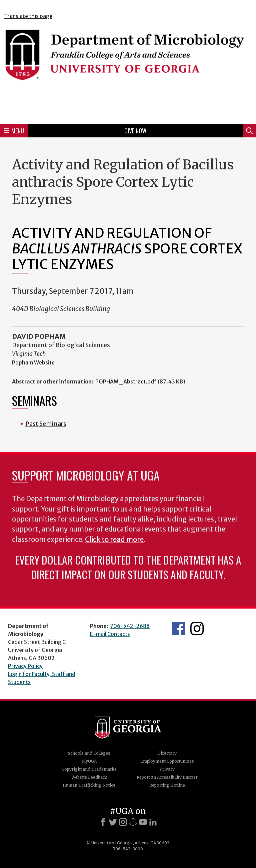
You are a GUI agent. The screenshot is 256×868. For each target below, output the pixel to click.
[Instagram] (123, 822)
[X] (113, 822)
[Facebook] (103, 822)
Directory (167, 753)
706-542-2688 (130, 626)
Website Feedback (89, 777)
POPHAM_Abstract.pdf (126, 381)
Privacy (167, 769)
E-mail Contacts (110, 634)
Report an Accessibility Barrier (167, 777)
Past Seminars (46, 424)
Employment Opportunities (167, 761)
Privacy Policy (25, 666)
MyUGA (89, 761)
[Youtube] (143, 822)
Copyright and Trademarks (89, 769)
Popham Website (33, 362)
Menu (14, 131)
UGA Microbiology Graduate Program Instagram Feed (197, 629)
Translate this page (28, 16)
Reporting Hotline (167, 785)
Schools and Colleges (89, 753)
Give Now (135, 131)
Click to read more (114, 540)
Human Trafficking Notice (89, 785)
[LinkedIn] (153, 822)
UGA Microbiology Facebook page (178, 629)
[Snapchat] (133, 822)
